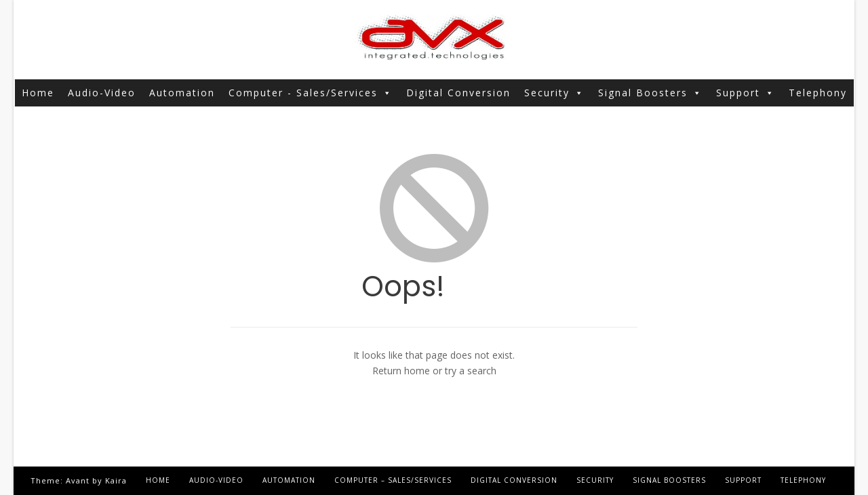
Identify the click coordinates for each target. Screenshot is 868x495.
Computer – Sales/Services (393, 480)
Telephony (818, 93)
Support (746, 93)
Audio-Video (102, 93)
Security (554, 93)
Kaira (116, 480)
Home (38, 93)
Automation (182, 93)
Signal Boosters (650, 93)
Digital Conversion (458, 93)
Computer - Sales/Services (311, 93)
